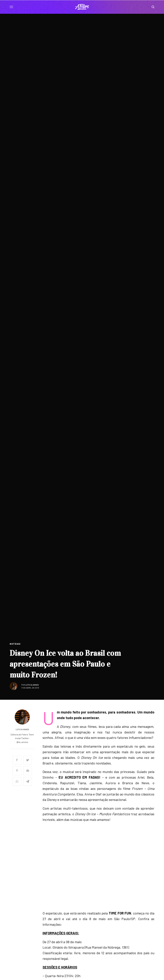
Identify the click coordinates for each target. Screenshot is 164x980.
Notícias (15, 644)
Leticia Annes (32, 685)
